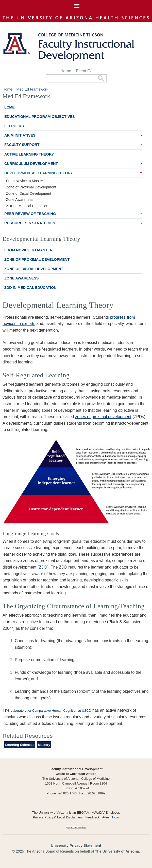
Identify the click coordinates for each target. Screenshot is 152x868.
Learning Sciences (20, 745)
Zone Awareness (20, 200)
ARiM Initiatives (20, 135)
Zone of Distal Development (29, 193)
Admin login (111, 817)
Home (66, 71)
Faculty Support (22, 145)
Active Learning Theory (29, 154)
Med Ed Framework (32, 89)
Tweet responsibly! (77, 828)
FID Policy (15, 126)
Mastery (44, 745)
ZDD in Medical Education (27, 206)
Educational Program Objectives (40, 117)
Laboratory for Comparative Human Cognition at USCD (51, 711)
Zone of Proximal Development (31, 187)
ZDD (43, 567)
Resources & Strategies (30, 223)
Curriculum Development (31, 164)
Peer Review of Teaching (30, 214)
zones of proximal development (103, 417)
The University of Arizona (117, 851)
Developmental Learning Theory (39, 173)
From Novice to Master (25, 181)
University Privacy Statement (76, 845)
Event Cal (85, 71)
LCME (10, 107)
